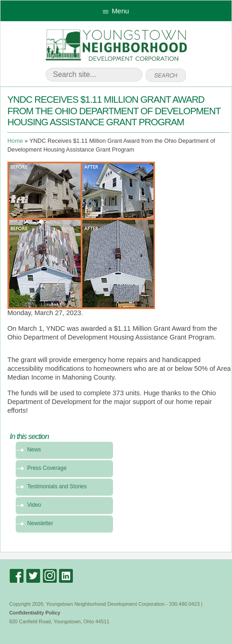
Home (15, 141)
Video (34, 505)
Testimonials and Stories (57, 486)
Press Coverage (47, 468)
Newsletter (40, 523)
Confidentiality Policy (35, 613)
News (34, 450)
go (166, 76)
